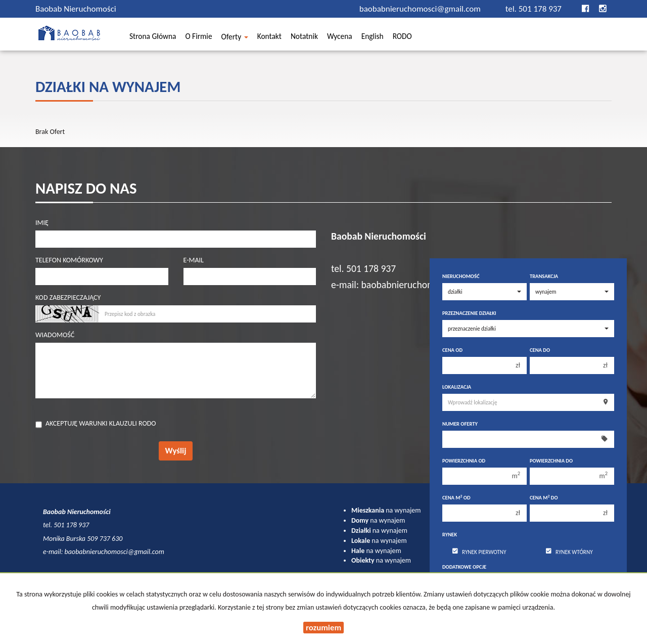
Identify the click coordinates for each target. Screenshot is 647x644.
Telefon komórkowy (69, 260)
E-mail (194, 260)
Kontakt (269, 38)
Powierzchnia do (551, 461)
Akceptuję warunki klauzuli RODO (101, 423)
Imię (42, 223)
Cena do (540, 350)
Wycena (340, 38)
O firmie (198, 38)
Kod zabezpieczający (68, 297)
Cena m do (544, 498)
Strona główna (153, 38)
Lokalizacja (457, 387)
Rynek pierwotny (479, 551)
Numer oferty (460, 424)
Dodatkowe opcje (464, 567)
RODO (402, 38)
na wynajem (386, 510)
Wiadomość (55, 335)
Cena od (452, 350)
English (373, 38)
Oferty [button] (235, 38)
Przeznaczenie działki (469, 313)
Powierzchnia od (464, 461)
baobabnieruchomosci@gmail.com (421, 9)
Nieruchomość (461, 276)
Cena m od (456, 498)
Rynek (450, 535)
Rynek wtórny (569, 551)
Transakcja (544, 276)
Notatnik (304, 38)
